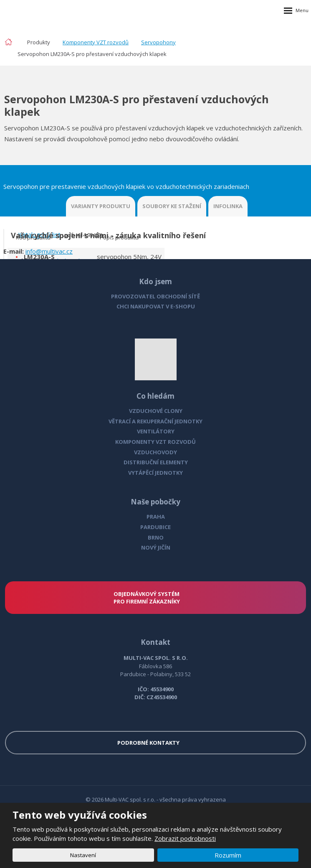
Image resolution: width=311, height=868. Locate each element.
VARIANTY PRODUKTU (101, 206)
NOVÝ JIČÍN (156, 547)
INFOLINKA (228, 206)
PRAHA (156, 517)
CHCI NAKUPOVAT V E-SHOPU (156, 306)
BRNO (156, 537)
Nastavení (83, 855)
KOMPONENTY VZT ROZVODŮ (155, 442)
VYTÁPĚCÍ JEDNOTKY (155, 473)
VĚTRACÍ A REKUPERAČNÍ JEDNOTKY (155, 421)
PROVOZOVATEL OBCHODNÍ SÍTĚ (155, 296)
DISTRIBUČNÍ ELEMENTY (156, 462)
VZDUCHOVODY (155, 452)
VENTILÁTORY (156, 431)
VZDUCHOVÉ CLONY (156, 411)
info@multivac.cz (49, 251)
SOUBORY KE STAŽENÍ (172, 206)
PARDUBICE (155, 527)
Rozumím (228, 855)
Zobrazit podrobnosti (185, 838)
